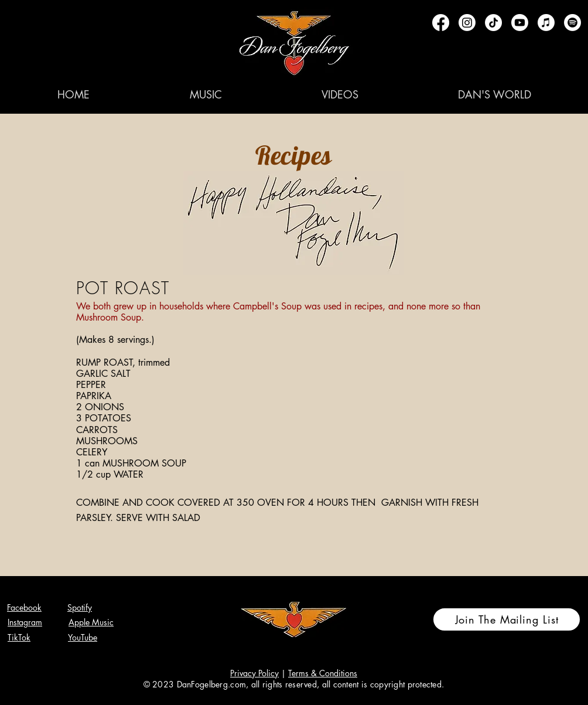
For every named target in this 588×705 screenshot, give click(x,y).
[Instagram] (467, 23)
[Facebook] (441, 23)
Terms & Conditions (323, 673)
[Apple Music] (546, 23)
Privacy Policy (254, 673)
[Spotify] (572, 23)
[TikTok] (493, 23)
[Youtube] (520, 23)
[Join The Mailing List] (507, 619)
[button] (206, 94)
